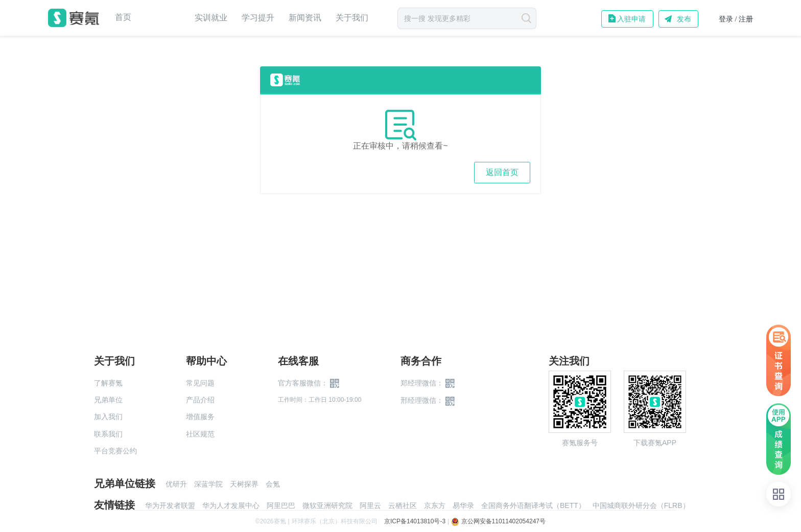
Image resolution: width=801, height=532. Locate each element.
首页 (123, 17)
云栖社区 (403, 505)
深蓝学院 (208, 484)
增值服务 (200, 417)
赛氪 (74, 18)
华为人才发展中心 (231, 505)
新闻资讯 (305, 18)
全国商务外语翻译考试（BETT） (533, 505)
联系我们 (108, 434)
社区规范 (200, 434)
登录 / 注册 (736, 19)
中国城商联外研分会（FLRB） (641, 505)
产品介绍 (200, 400)
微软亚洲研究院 (327, 505)
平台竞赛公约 (115, 451)
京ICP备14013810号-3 (415, 521)
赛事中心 (163, 18)
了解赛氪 (108, 383)
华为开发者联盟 (170, 505)
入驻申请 (631, 19)
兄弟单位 (108, 400)
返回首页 (502, 172)
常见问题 (200, 383)
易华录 (463, 505)
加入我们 (108, 417)
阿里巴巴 (281, 505)
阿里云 (370, 505)
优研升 (176, 484)
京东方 (435, 505)
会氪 (273, 484)
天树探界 (244, 484)
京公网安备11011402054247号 (498, 521)
